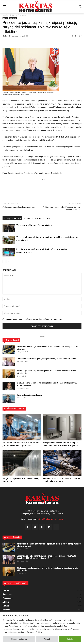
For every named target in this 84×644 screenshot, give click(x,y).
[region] (42, 628)
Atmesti (47, 639)
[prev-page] (4, 262)
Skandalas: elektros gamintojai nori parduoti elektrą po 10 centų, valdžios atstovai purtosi (49, 545)
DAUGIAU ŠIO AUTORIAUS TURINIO (37, 218)
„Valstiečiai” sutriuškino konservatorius (19, 207)
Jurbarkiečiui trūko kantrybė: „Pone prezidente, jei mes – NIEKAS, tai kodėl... (48, 359)
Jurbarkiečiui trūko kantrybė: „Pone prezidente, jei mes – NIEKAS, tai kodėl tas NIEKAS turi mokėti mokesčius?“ (47, 557)
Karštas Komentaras (10, 36)
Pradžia (5, 15)
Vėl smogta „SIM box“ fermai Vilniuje (34, 225)
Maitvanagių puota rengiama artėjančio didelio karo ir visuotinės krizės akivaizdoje (48, 569)
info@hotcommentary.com (51, 519)
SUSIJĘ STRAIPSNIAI (12, 218)
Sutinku (70, 639)
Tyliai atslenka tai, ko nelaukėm (30, 395)
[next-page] (8, 262)
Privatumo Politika (34, 632)
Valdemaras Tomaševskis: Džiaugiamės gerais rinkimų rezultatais (62, 208)
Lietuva (13, 15)
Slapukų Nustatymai (19, 639)
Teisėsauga (22, 15)
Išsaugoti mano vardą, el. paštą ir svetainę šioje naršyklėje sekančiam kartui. (35, 319)
